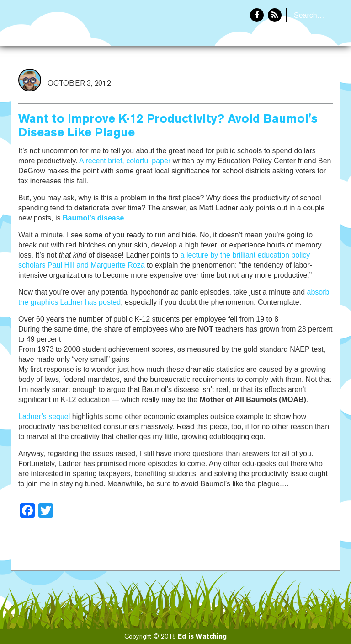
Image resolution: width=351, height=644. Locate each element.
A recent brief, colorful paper (125, 161)
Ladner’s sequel (44, 416)
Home (261, 76)
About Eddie (310, 76)
